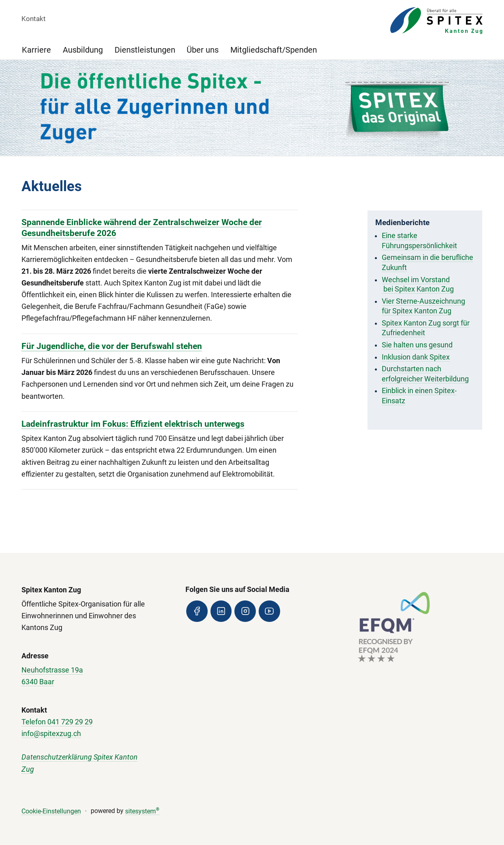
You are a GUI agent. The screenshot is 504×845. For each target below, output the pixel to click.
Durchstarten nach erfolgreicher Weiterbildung (425, 374)
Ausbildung (83, 50)
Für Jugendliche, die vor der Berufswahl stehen (112, 346)
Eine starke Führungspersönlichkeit (419, 241)
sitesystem (142, 811)
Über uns (203, 50)
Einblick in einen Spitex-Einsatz (419, 396)
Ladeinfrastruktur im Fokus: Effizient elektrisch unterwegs (133, 424)
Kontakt (34, 19)
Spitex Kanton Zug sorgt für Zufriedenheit (426, 328)
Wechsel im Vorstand (416, 280)
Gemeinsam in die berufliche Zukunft (427, 263)
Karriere (36, 50)
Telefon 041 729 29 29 (57, 722)
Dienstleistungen (145, 50)
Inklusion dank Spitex (416, 357)
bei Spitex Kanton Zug (418, 289)
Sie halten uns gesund (417, 345)
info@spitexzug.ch (51, 734)
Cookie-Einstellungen (51, 811)
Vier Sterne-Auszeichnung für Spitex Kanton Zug (423, 306)
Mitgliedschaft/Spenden (274, 50)
